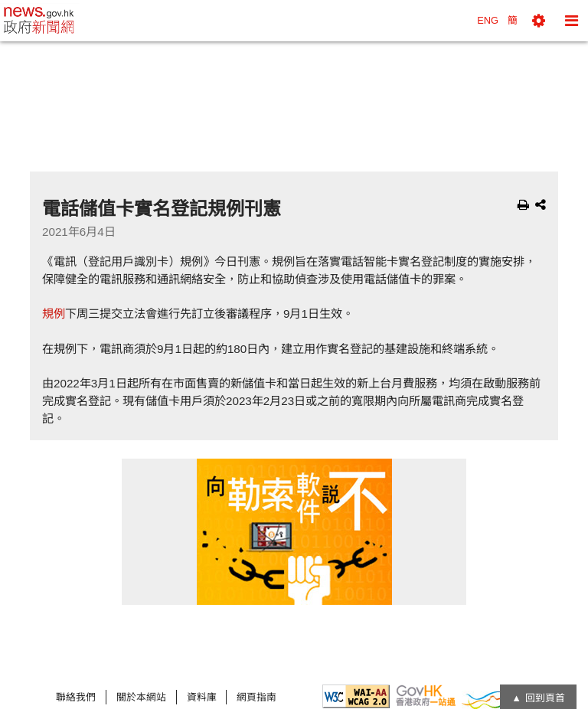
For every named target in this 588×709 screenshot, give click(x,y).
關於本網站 (141, 697)
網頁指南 (256, 697)
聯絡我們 (76, 697)
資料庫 (202, 697)
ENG (488, 20)
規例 (54, 314)
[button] (539, 21)
